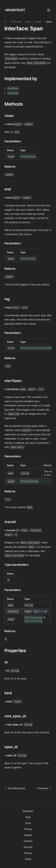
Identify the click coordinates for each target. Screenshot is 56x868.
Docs (28, 823)
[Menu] (49, 10)
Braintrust (28, 811)
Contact (28, 841)
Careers (28, 835)
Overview (44, 788)
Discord (28, 847)
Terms (28, 859)
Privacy (28, 853)
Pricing (28, 829)
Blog (28, 817)
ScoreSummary (15, 788)
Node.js (30, 22)
